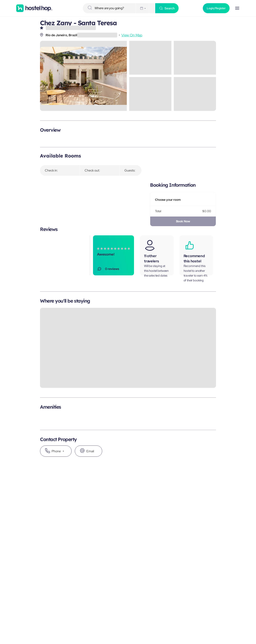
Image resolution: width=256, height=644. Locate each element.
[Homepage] (34, 8)
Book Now (183, 221)
